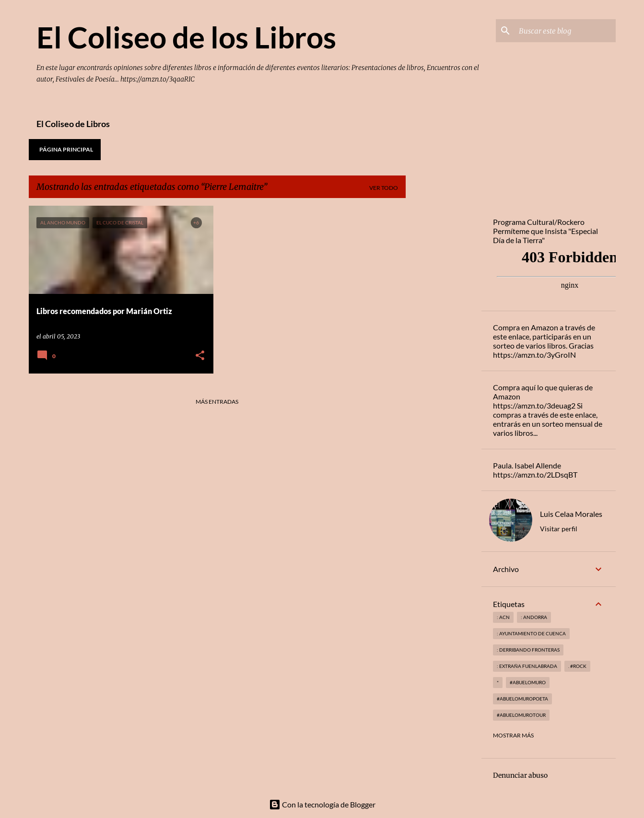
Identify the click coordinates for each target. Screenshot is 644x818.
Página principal (66, 149)
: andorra (534, 617)
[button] (200, 356)
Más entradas (217, 402)
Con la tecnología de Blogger (322, 804)
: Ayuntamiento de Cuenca (531, 633)
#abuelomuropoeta (522, 699)
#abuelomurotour (521, 715)
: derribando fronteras (528, 650)
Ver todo (384, 188)
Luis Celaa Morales (571, 514)
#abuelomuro (528, 682)
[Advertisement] (444, 350)
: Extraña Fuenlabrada (527, 666)
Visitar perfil (559, 529)
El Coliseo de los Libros (186, 37)
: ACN (503, 617)
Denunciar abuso (520, 775)
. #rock (577, 666)
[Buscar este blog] (565, 31)
